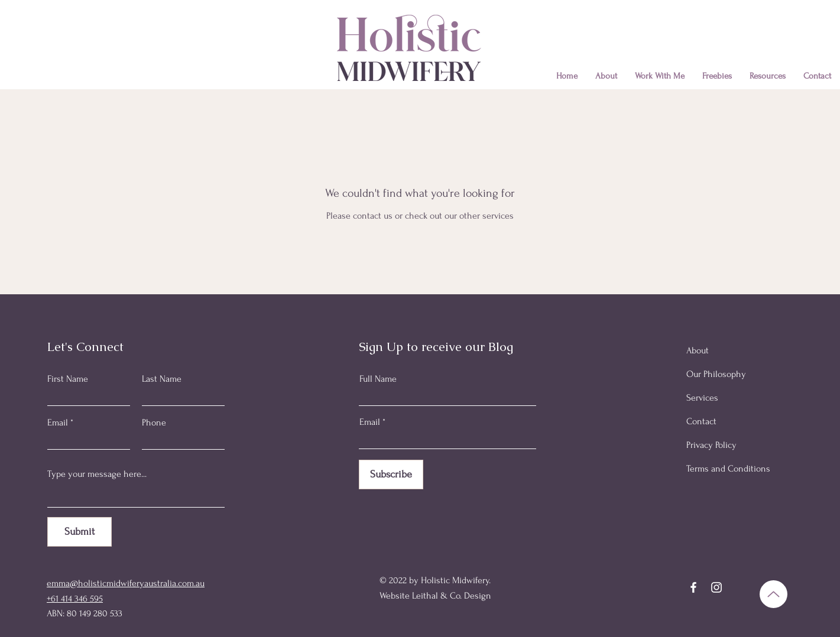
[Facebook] (693, 587)
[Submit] (80, 532)
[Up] (773, 594)
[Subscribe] (391, 474)
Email (58, 422)
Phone (154, 422)
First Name (68, 379)
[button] (660, 76)
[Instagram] (716, 587)
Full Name (378, 379)
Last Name (162, 379)
